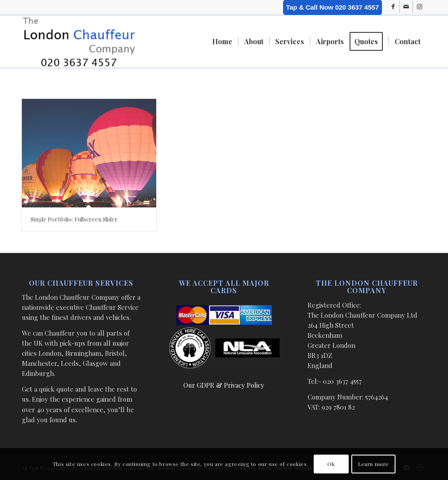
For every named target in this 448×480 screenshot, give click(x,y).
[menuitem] (222, 42)
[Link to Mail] (406, 7)
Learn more (373, 464)
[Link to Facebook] (393, 7)
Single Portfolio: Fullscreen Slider (74, 219)
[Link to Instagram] (420, 7)
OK (331, 464)
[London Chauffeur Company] (79, 42)
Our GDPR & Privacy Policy (224, 385)
